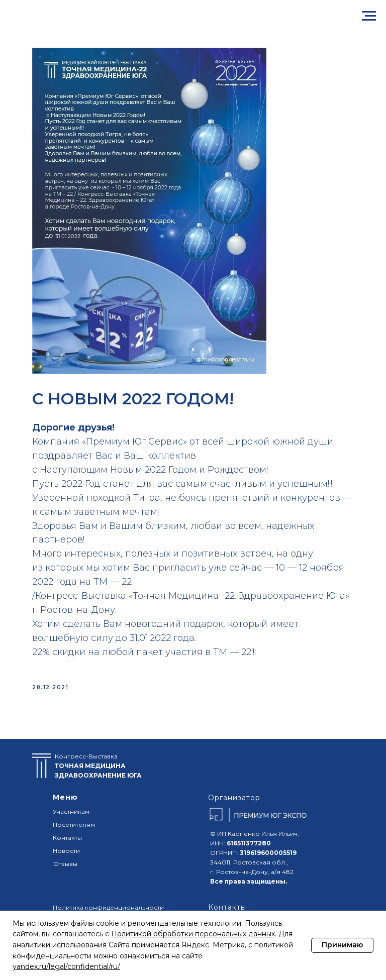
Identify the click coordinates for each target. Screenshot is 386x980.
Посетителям (74, 825)
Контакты (67, 838)
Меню (65, 797)
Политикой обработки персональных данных (193, 934)
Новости (66, 851)
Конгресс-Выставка (98, 766)
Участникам (71, 811)
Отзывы (65, 864)
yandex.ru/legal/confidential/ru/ (66, 966)
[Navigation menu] (369, 16)
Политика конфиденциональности (108, 907)
